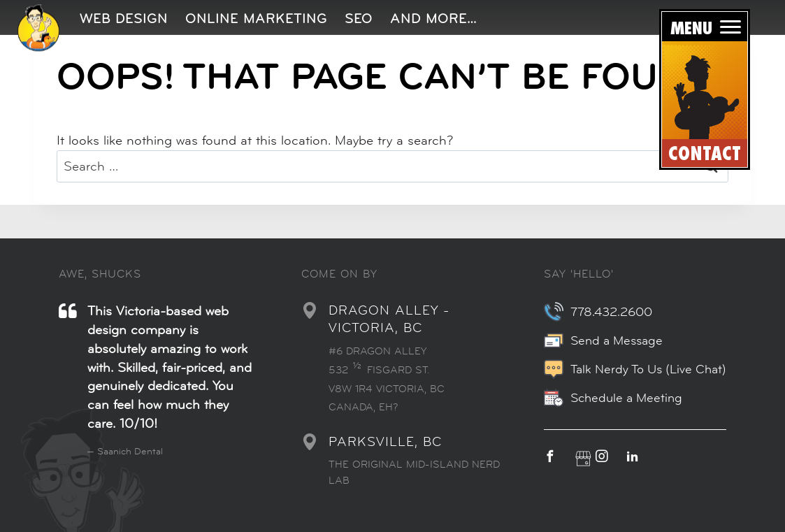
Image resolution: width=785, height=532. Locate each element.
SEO (359, 19)
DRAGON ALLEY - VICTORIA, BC (389, 319)
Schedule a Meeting (613, 398)
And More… (433, 19)
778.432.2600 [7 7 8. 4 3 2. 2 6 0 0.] (598, 312)
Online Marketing (256, 19)
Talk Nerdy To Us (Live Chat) (635, 369)
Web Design (124, 19)
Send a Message (603, 340)
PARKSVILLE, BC (385, 441)
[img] (38, 28)
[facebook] (557, 457)
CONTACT (705, 154)
